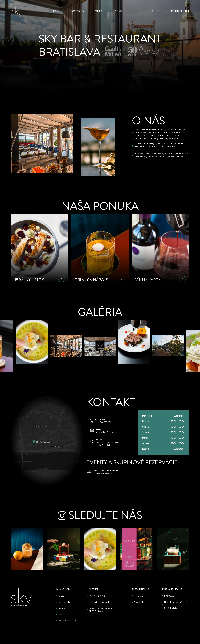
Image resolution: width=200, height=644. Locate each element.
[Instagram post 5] (64, 549)
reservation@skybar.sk (99, 602)
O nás (56, 11)
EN (158, 11)
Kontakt (118, 11)
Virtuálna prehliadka (67, 621)
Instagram (138, 596)
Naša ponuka (77, 11)
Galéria (98, 11)
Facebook (139, 602)
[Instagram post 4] (27, 549)
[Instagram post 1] (100, 549)
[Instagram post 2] (137, 549)
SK (153, 11)
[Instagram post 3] (173, 549)
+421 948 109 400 (178, 11)
